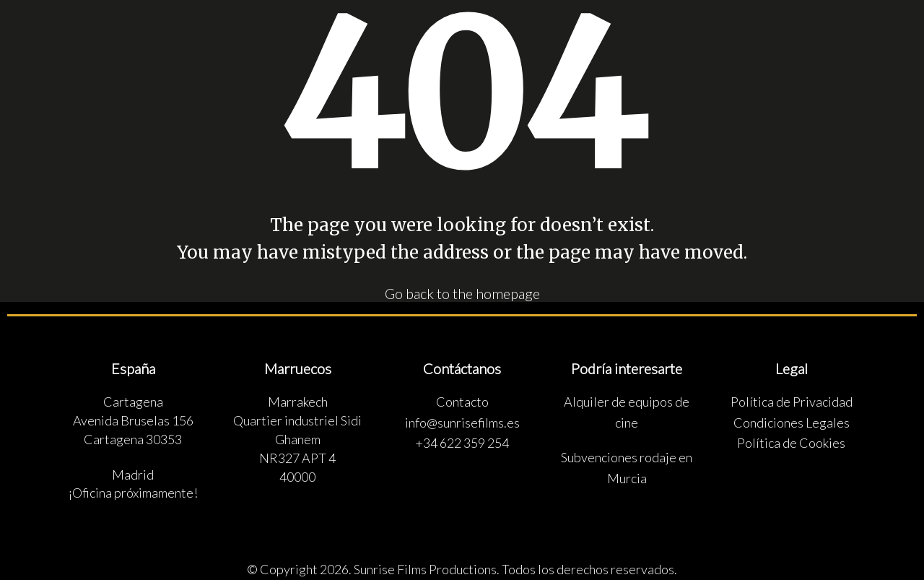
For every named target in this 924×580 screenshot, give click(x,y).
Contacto (462, 402)
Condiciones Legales (792, 422)
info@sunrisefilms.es (462, 422)
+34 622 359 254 (462, 443)
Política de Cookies (791, 443)
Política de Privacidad (792, 402)
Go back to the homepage (462, 293)
